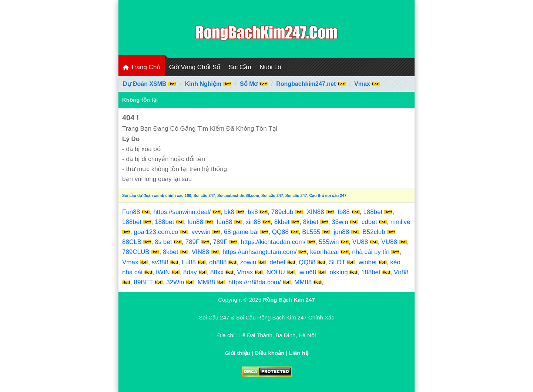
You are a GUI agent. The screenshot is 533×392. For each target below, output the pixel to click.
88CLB (132, 242)
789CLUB (136, 252)
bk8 (229, 212)
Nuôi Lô (270, 67)
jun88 (342, 232)
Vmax (130, 262)
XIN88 (316, 212)
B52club (374, 232)
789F (193, 242)
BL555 (311, 232)
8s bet (163, 242)
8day (190, 272)
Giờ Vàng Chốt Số (195, 67)
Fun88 (131, 212)
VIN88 (200, 252)
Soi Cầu (240, 67)
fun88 (195, 222)
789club (282, 212)
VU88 (360, 242)
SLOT (337, 262)
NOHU (276, 272)
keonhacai (325, 252)
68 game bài (241, 232)
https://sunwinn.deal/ (182, 212)
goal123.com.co (156, 232)
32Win (175, 282)
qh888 (218, 262)
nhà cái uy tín (371, 252)
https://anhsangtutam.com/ (259, 252)
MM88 (206, 282)
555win (329, 242)
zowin (248, 262)
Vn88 (401, 272)
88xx (217, 272)
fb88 (344, 212)
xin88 (253, 222)
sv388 (160, 262)
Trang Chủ (142, 67)
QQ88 (280, 232)
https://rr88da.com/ (255, 282)
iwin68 (307, 272)
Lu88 (189, 262)
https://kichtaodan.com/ (273, 242)
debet (277, 262)
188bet (373, 212)
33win (340, 222)
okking (338, 272)
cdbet (369, 222)
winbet (368, 262)
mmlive (400, 222)
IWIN (163, 272)
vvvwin (201, 232)
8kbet (282, 222)
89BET (143, 282)
